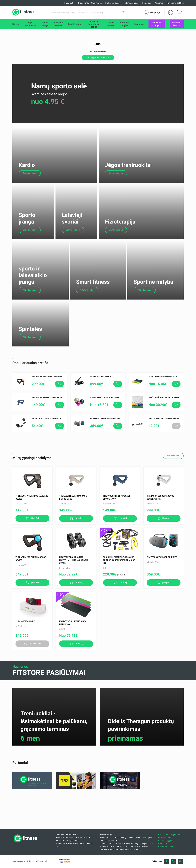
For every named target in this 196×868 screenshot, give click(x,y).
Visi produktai (173, 503)
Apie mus (159, 3)
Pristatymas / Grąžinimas (90, 3)
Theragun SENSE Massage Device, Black (52, 424)
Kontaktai (146, 3)
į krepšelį (35, 566)
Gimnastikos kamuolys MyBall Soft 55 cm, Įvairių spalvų (120, 445)
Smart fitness (93, 320)
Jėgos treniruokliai (128, 179)
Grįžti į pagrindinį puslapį (98, 58)
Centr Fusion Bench (100, 424)
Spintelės (30, 377)
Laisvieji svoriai (72, 247)
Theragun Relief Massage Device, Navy (52, 445)
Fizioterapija (120, 250)
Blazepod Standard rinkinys (105, 466)
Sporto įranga (27, 247)
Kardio (27, 179)
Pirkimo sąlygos (131, 3)
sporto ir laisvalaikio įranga (33, 314)
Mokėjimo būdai (113, 3)
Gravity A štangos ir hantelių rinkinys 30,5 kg (56, 466)
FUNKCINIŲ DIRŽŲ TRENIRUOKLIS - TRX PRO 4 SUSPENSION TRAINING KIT (119, 608)
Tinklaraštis (69, 3)
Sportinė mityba (153, 320)
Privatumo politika (175, 3)
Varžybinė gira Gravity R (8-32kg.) (166, 445)
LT (171, 12)
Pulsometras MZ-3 (25, 669)
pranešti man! (35, 691)
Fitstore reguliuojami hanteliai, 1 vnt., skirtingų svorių (73, 608)
